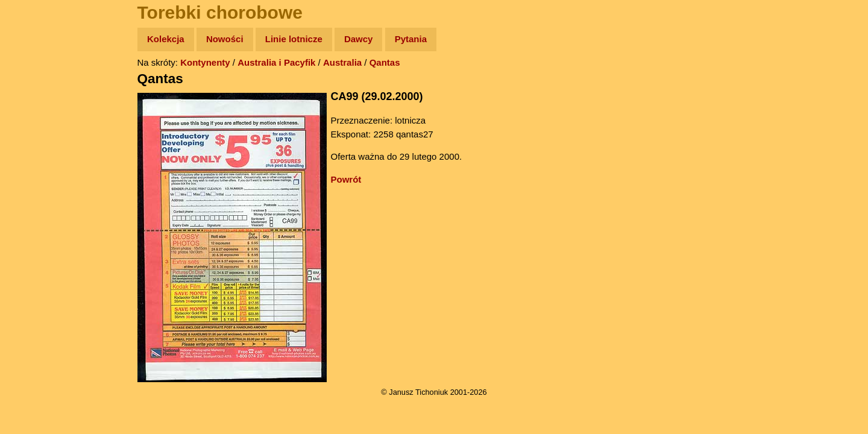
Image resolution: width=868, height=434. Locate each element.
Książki (36, 156)
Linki (31, 225)
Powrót (346, 179)
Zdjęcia (36, 109)
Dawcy (359, 39)
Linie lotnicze (294, 39)
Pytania (411, 39)
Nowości (225, 39)
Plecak (35, 202)
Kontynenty (205, 62)
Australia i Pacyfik (276, 62)
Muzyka (36, 179)
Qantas (385, 62)
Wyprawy (40, 86)
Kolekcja (166, 39)
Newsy (35, 132)
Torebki (36, 249)
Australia (342, 62)
